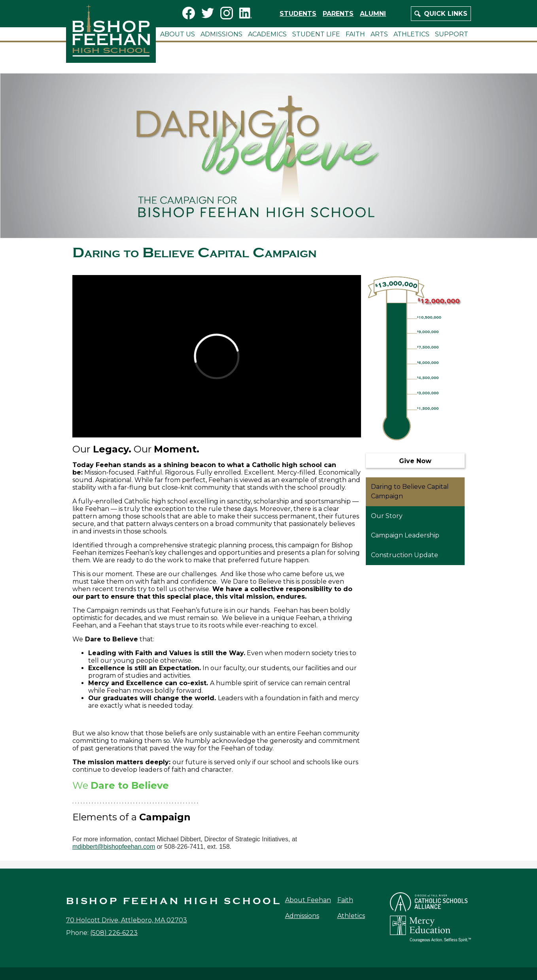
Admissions (302, 916)
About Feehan (308, 900)
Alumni (373, 14)
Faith (345, 900)
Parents (338, 14)
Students (298, 14)
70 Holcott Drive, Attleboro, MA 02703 (127, 920)
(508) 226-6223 (114, 933)
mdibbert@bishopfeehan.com (114, 847)
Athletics (351, 916)
